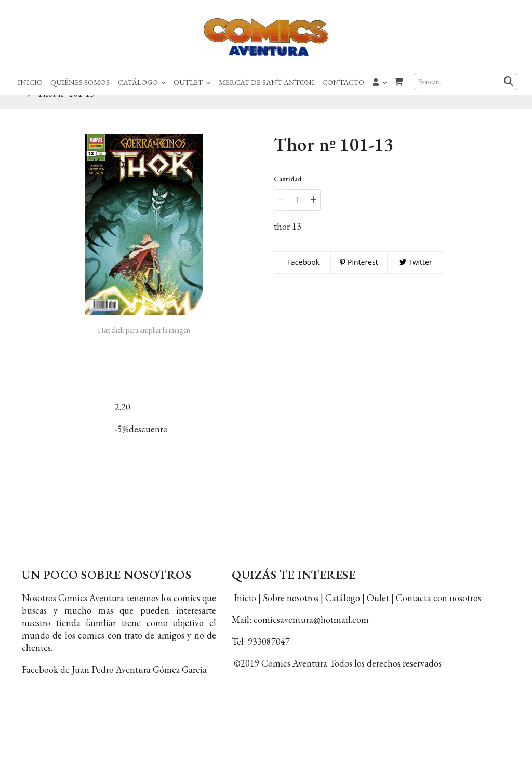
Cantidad (288, 195)
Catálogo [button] (142, 82)
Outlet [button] (192, 82)
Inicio (30, 82)
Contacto (343, 82)
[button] (380, 82)
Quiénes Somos (80, 82)
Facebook (302, 278)
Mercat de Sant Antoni (267, 82)
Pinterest (359, 278)
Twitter (415, 278)
